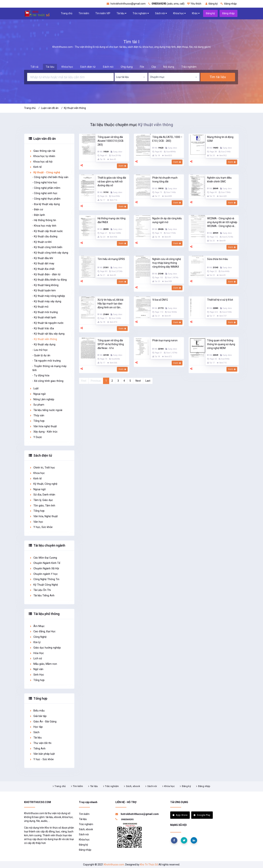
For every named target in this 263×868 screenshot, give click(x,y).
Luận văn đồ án (50, 108)
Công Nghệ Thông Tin (44, 579)
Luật (34, 388)
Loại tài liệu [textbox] (122, 77)
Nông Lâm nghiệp (42, 399)
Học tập (36, 727)
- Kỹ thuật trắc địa (43, 328)
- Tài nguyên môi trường (46, 361)
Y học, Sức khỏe (41, 527)
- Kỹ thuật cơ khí (42, 242)
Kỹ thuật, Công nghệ (43, 484)
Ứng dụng (127, 67)
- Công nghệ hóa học (45, 183)
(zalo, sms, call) (166, 4)
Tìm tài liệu (218, 77)
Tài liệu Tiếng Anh (42, 596)
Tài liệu (121, 13)
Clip (154, 67)
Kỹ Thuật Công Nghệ (44, 585)
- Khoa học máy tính (44, 226)
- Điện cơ (38, 210)
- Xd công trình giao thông (48, 381)
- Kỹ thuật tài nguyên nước (48, 323)
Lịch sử (36, 658)
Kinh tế (36, 167)
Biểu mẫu (37, 711)
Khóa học (179, 13)
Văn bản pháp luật (42, 754)
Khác (196, 13)
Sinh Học (37, 675)
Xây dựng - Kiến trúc (43, 432)
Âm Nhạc (37, 626)
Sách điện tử (88, 67)
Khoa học (37, 473)
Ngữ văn (36, 669)
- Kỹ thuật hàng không (45, 285)
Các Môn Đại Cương (43, 558)
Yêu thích (194, 4)
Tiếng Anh (37, 749)
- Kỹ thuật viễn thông (45, 339)
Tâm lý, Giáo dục (41, 500)
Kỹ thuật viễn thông (75, 108)
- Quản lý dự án (41, 355)
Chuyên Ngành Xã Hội (44, 569)
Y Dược (36, 437)
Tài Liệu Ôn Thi (40, 590)
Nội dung (169, 67)
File (142, 67)
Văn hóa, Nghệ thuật (44, 516)
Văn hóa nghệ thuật (43, 426)
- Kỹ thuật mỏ (40, 307)
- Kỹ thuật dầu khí (43, 258)
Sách (34, 732)
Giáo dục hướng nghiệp (45, 648)
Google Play (202, 815)
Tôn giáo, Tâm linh (42, 506)
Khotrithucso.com (114, 865)
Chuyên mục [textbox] (157, 77)
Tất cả (34, 67)
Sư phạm (37, 405)
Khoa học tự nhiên (42, 156)
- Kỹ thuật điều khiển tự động (49, 280)
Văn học (36, 522)
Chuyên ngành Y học (44, 574)
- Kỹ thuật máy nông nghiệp (49, 296)
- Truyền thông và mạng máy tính (49, 368)
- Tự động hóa (41, 376)
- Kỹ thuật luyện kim (44, 291)
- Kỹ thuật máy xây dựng (47, 301)
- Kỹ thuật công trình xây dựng (50, 253)
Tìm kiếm (84, 13)
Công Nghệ (38, 637)
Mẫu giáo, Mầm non (43, 664)
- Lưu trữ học (40, 350)
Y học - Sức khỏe (42, 759)
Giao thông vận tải (42, 151)
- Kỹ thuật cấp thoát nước (48, 231)
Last (148, 381)
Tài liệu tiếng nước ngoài (46, 410)
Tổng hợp (37, 421)
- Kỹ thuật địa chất (43, 269)
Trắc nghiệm (141, 13)
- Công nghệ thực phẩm (46, 199)
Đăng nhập (229, 4)
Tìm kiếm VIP (103, 13)
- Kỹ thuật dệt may (43, 264)
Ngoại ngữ (38, 394)
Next (138, 381)
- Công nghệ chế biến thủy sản (50, 177)
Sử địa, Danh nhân (42, 495)
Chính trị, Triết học (42, 468)
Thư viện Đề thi (40, 743)
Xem (122, 166)
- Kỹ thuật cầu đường (45, 237)
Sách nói (161, 13)
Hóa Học (37, 653)
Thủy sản (37, 415)
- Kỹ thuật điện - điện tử (46, 274)
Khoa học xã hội (41, 162)
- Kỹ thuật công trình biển (47, 247)
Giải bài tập (38, 716)
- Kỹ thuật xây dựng (44, 345)
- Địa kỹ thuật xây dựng (46, 204)
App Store (180, 815)
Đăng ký (212, 4)
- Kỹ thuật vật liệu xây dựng (48, 334)
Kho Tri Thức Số (149, 865)
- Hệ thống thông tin (44, 220)
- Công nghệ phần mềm (46, 188)
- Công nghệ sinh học (45, 193)
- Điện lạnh (39, 215)
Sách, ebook (133, 786)
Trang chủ (67, 13)
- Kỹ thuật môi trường (45, 312)
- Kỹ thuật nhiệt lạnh (44, 318)
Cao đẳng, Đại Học (42, 631)
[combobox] (131, 77)
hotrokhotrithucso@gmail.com (126, 4)
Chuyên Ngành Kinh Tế (45, 563)
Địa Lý (35, 642)
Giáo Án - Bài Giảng (43, 722)
